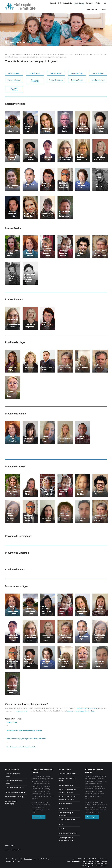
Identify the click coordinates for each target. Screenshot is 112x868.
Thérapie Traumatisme (66, 785)
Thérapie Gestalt (64, 808)
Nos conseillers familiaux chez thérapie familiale (24, 731)
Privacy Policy (12, 722)
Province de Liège (77, 73)
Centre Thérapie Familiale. (87, 859)
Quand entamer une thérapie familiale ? (14, 782)
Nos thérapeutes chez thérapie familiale (21, 747)
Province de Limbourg (56, 80)
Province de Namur (98, 73)
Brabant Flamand (56, 73)
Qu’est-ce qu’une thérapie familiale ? (13, 775)
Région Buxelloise (14, 73)
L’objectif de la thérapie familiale (15, 792)
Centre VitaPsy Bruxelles (13, 850)
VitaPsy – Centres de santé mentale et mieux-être (67, 791)
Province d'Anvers (77, 80)
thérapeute (70, 711)
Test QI (61, 824)
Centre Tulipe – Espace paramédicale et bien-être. (67, 839)
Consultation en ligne (98, 80)
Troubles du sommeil (65, 804)
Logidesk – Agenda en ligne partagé (67, 779)
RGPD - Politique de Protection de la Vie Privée (94, 866)
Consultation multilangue (14, 89)
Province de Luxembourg (35, 81)
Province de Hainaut (14, 80)
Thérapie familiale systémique (15, 797)
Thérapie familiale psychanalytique (11, 802)
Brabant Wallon (35, 73)
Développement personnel (67, 820)
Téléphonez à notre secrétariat (87, 708)
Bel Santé (62, 829)
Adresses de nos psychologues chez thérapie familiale (27, 739)
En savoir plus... (39, 817)
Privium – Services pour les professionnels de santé (67, 798)
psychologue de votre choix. (85, 711)
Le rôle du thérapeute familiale (15, 788)
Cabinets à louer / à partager (68, 833)
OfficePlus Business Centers (67, 774)
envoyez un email (22, 711)
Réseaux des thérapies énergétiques (66, 814)
